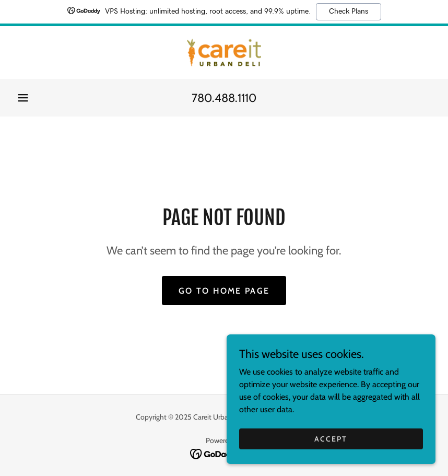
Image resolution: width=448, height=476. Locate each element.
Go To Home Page (224, 291)
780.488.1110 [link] (224, 98)
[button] (23, 98)
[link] (224, 53)
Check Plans (349, 11)
